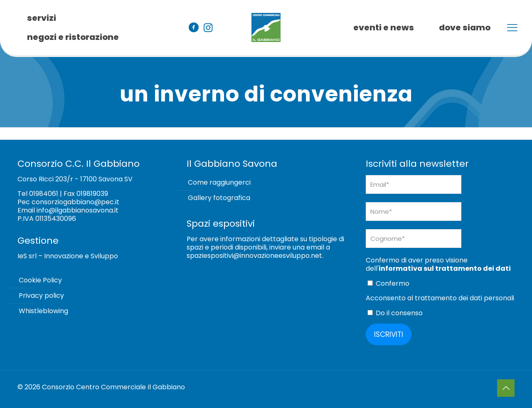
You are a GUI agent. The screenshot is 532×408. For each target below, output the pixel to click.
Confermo (388, 283)
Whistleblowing (43, 311)
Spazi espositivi (221, 224)
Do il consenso (395, 313)
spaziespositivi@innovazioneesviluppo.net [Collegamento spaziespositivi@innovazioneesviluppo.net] (254, 256)
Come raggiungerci (219, 182)
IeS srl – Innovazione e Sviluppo (68, 256)
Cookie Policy (40, 280)
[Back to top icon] (506, 388)
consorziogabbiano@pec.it (75, 202)
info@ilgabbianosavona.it (78, 210)
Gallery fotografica (219, 198)
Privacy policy (41, 295)
